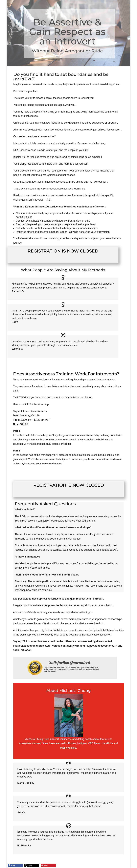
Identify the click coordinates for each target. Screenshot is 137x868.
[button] (15, 865)
